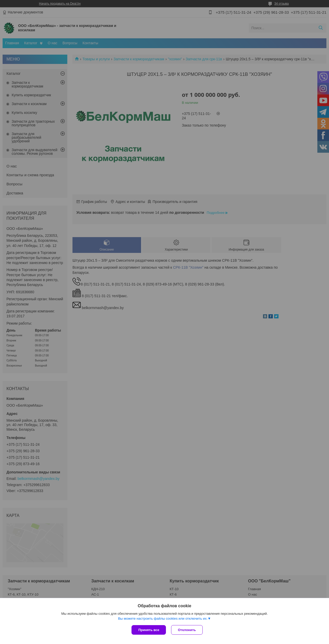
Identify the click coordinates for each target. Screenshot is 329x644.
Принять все (149, 630)
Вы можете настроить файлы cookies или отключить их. (163, 619)
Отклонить (187, 630)
